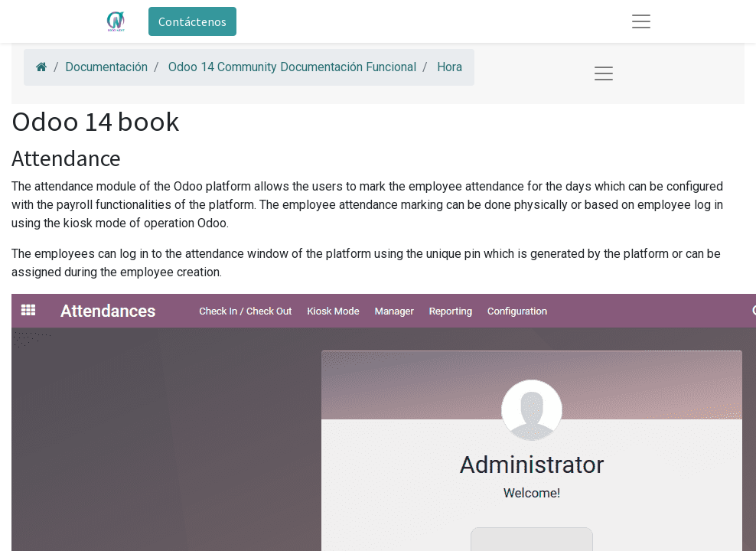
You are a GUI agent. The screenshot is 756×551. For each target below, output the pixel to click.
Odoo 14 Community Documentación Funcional (292, 67)
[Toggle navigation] (604, 73)
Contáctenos (192, 21)
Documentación (106, 67)
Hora (450, 67)
